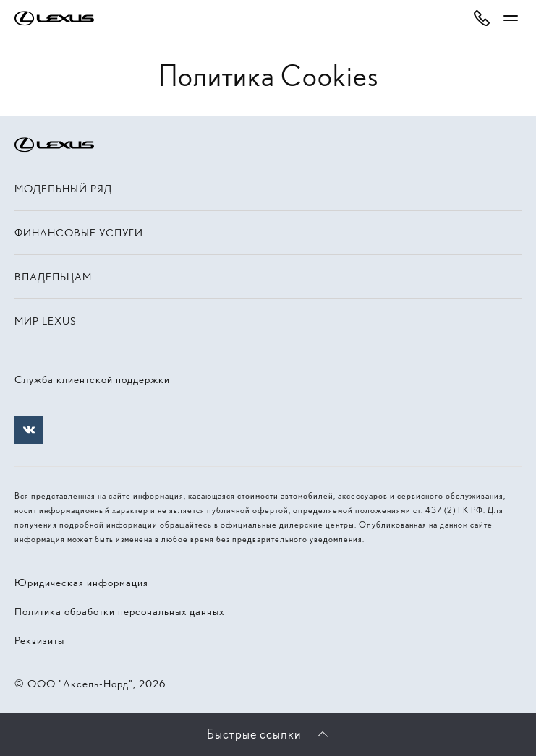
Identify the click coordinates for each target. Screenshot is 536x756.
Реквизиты (39, 640)
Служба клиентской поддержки (92, 379)
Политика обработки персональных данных (119, 611)
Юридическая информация (81, 583)
